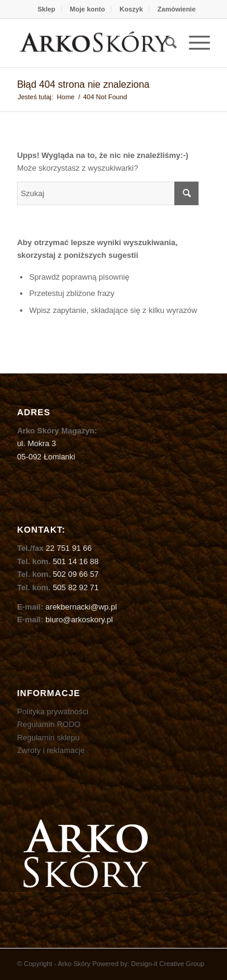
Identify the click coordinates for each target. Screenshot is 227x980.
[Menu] (193, 43)
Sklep (46, 9)
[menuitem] (47, 9)
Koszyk (131, 9)
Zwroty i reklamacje (51, 750)
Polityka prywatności (53, 712)
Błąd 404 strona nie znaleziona (83, 84)
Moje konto (87, 9)
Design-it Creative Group (168, 964)
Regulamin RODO (49, 724)
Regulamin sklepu (48, 738)
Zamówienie (176, 9)
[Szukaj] (165, 43)
